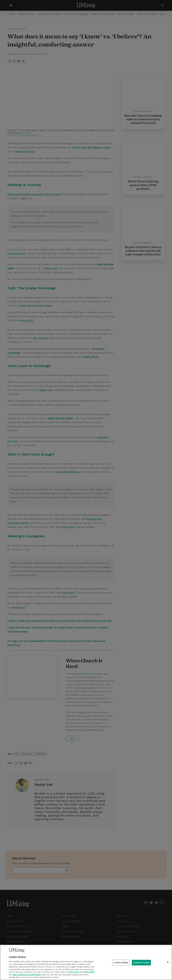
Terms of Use (73, 972)
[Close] (168, 962)
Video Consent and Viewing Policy (27, 975)
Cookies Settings (121, 963)
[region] (86, 962)
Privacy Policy (89, 972)
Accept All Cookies (141, 963)
